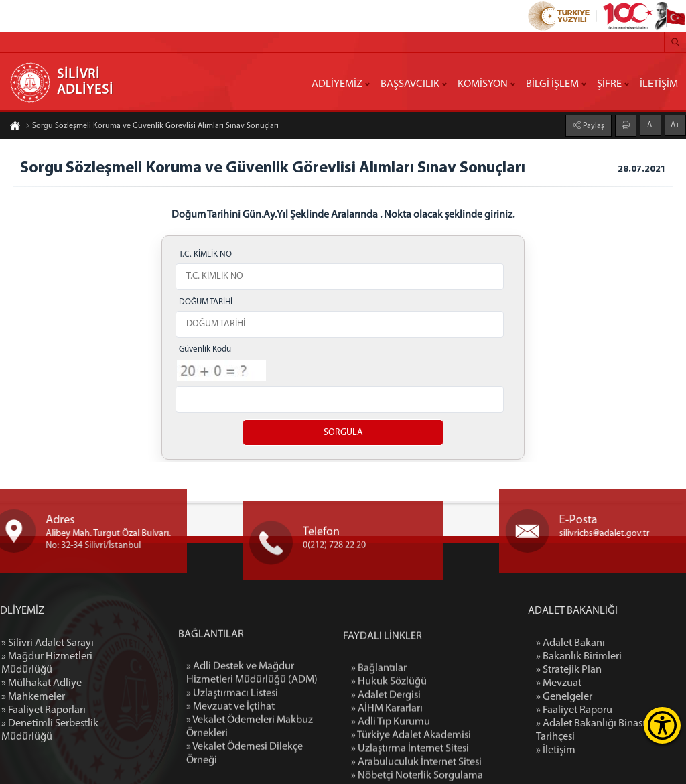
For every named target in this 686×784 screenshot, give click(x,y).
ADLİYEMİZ (337, 84)
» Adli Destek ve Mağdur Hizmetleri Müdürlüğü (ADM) (252, 732)
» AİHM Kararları (387, 771)
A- (651, 125)
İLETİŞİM (659, 84)
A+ (675, 125)
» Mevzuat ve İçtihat (230, 765)
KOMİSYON (483, 84)
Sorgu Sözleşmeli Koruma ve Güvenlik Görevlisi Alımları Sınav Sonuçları (152, 127)
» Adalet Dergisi (386, 758)
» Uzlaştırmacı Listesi (232, 752)
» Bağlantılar (379, 731)
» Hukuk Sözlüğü (389, 744)
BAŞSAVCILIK (410, 84)
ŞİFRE (609, 84)
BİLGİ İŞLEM (552, 84)
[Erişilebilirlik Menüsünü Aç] (662, 725)
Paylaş (593, 125)
